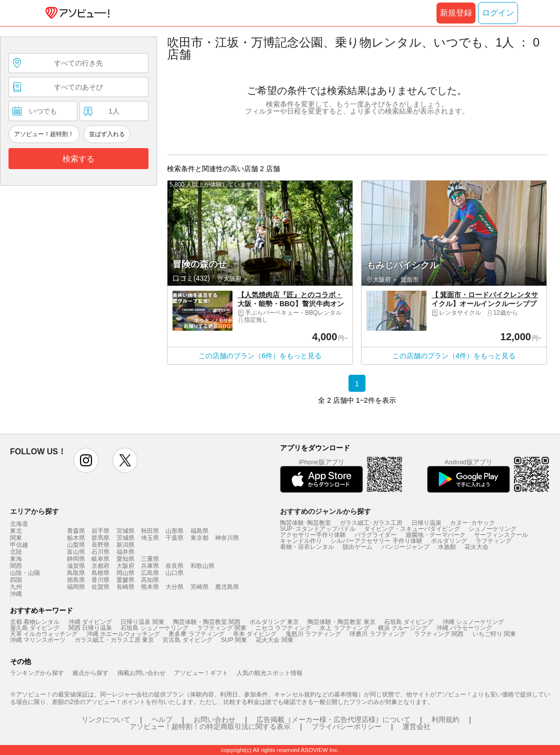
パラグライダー (375, 535)
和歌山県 (202, 566)
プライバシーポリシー (346, 726)
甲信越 (19, 545)
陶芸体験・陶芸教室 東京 (341, 622)
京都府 (100, 566)
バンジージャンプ (405, 547)
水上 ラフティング (344, 628)
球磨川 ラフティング (377, 634)
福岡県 (76, 587)
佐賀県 (100, 587)
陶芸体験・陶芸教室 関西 (207, 622)
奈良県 (174, 566)
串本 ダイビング (255, 634)
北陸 (16, 552)
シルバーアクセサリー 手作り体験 (376, 541)
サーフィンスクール (501, 535)
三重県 (150, 559)
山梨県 (76, 545)
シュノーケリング (492, 529)
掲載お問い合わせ (141, 673)
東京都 (199, 538)
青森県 (76, 531)
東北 (16, 531)
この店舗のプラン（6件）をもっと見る (260, 356)
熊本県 (150, 587)
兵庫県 (150, 566)
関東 (16, 538)
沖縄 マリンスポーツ (38, 640)
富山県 (76, 552)
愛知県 (125, 559)
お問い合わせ (214, 719)
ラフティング (493, 541)
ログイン (498, 13)
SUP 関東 (234, 640)
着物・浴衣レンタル (307, 547)
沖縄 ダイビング (90, 622)
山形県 (174, 531)
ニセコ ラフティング (283, 628)
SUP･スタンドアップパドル (318, 529)
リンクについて (106, 719)
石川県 (100, 552)
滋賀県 (76, 566)
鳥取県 (76, 573)
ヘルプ (162, 719)
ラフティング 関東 (222, 628)
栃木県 (76, 538)
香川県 (100, 580)
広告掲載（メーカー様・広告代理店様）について (333, 719)
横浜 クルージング (403, 628)
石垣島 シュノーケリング (154, 628)
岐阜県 (100, 559)
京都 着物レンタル (35, 622)
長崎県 (125, 587)
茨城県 (125, 538)
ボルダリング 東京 (274, 622)
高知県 (150, 580)
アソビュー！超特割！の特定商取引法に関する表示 (210, 726)
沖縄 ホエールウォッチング (123, 634)
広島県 (150, 573)
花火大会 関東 (274, 640)
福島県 (199, 531)
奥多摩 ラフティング (196, 634)
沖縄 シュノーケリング (473, 622)
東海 (16, 559)
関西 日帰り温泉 (90, 628)
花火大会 (476, 547)
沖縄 (16, 594)
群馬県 (100, 538)
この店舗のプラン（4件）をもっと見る (454, 356)
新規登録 (456, 13)
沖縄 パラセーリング (464, 628)
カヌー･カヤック (472, 523)
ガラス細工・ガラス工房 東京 (114, 640)
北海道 (19, 524)
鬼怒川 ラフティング (313, 634)
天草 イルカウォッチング (44, 634)
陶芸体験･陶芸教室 (305, 523)
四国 (16, 580)
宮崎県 (199, 587)
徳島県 (76, 580)
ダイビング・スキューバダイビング (412, 529)
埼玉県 (150, 538)
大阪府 (125, 566)
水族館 (447, 547)
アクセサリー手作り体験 (313, 535)
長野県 (100, 545)
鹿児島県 (227, 587)
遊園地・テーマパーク (435, 535)
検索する (78, 159)
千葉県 (174, 538)
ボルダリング (449, 541)
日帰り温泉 (426, 523)
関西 (16, 566)
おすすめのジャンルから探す (325, 511)
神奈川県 (227, 538)
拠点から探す (90, 673)
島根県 (100, 573)
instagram (86, 460)
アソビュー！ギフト (201, 673)
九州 (16, 587)
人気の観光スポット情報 (269, 673)
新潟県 (125, 545)
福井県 (125, 552)
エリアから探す (34, 511)
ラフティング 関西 (439, 634)
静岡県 (76, 559)
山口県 (174, 573)
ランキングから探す (37, 673)
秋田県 (150, 531)
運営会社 (416, 726)
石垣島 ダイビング (409, 622)
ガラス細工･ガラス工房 (371, 523)
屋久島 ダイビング (35, 628)
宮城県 (125, 531)
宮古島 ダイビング (187, 640)
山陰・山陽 (25, 573)
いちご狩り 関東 (494, 634)
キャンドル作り (301, 541)
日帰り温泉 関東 (142, 622)
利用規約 (445, 719)
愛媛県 (125, 580)
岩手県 (100, 531)
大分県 (174, 587)
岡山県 (125, 573)
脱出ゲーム (357, 547)
